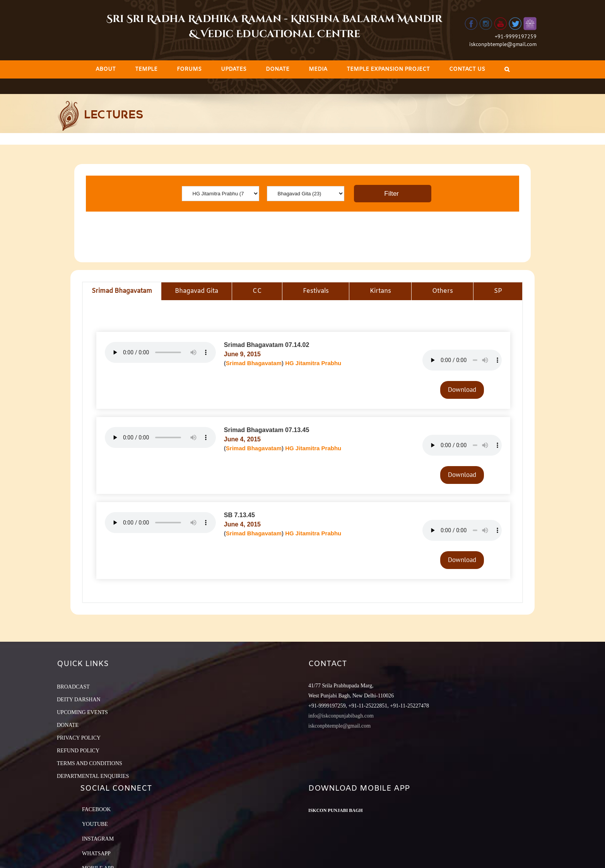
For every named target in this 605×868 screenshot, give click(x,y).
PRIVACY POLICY (79, 738)
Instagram (98, 839)
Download (462, 390)
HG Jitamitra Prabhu (313, 363)
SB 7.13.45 (239, 515)
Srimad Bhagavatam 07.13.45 (267, 430)
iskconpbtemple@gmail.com (503, 44)
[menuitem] (106, 69)
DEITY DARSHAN (79, 700)
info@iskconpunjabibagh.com (341, 716)
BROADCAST (73, 687)
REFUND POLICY (78, 751)
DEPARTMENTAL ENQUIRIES (93, 776)
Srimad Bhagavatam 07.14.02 (267, 345)
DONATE (68, 725)
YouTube (95, 824)
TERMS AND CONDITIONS (90, 763)
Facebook (96, 809)
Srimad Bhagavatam (254, 363)
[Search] (507, 69)
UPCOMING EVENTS (82, 712)
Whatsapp (96, 853)
